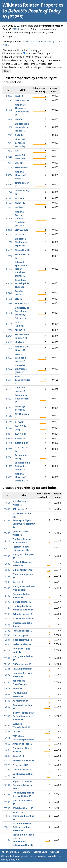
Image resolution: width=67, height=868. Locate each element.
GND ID (19, 135)
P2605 (9, 449)
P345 (10, 207)
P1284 (9, 408)
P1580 (9, 313)
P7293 (9, 198)
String (41, 60)
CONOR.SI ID (22, 443)
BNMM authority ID (23, 808)
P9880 (7, 564)
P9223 (7, 765)
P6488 (7, 625)
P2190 (7, 664)
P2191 (7, 785)
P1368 (9, 299)
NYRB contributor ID (23, 619)
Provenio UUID (20, 765)
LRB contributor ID (22, 570)
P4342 (9, 336)
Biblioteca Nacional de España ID (21, 242)
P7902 (9, 369)
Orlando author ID (22, 614)
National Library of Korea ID (20, 175)
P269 (10, 119)
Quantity (30, 60)
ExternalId (31, 53)
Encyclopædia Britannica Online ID (22, 466)
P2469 (7, 576)
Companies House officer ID (22, 399)
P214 (10, 163)
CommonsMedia (13, 53)
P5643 (9, 250)
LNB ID (19, 299)
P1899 (7, 770)
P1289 (7, 520)
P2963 (9, 389)
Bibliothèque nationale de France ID (22, 127)
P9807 (7, 732)
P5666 (7, 533)
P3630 (9, 293)
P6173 (7, 602)
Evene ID (17, 688)
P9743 (7, 802)
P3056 (7, 738)
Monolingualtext (43, 57)
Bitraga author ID (22, 602)
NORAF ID (20, 234)
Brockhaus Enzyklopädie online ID (22, 283)
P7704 (9, 457)
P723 (7, 840)
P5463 (7, 701)
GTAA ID (19, 422)
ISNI (17, 151)
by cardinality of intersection (36, 41)
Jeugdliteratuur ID (22, 640)
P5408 (7, 596)
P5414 (7, 541)
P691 (10, 100)
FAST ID (19, 96)
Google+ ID (18, 756)
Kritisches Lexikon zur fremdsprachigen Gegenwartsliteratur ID (23, 520)
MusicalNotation (13, 60)
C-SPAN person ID (22, 664)
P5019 (9, 283)
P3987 (9, 358)
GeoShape (45, 53)
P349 (10, 348)
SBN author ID (23, 303)
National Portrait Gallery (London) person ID (20, 219)
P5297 (9, 399)
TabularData (54, 60)
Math (29, 57)
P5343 (7, 635)
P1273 (9, 428)
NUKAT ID (20, 203)
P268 (10, 127)
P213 (10, 151)
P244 (10, 143)
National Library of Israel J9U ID (21, 477)
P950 (10, 242)
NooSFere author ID (23, 760)
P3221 (7, 650)
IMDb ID (19, 207)
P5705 (7, 608)
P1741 (9, 422)
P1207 (9, 203)
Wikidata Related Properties (33, 5)
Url (15, 64)
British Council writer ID (23, 380)
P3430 (9, 230)
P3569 (7, 725)
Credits (27, 852)
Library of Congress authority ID (21, 143)
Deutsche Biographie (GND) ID (21, 369)
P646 (10, 167)
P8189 (9, 477)
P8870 (7, 675)
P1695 (9, 324)
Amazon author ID (22, 744)
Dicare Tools (13, 852)
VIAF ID (19, 163)
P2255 (16, 29)
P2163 (9, 96)
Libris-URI (20, 342)
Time (8, 64)
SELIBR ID (20, 330)
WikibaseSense (55, 67)
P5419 (7, 619)
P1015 (9, 234)
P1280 (9, 443)
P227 (10, 135)
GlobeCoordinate (14, 57)
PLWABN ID (21, 198)
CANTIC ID (20, 434)
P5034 (9, 175)
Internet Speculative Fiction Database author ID (21, 269)
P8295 (7, 582)
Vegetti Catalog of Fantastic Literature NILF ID (23, 785)
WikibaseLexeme (14, 67)
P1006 (9, 110)
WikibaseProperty (35, 67)
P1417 (9, 466)
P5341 (7, 658)
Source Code (40, 852)
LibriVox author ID (22, 770)
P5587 (9, 342)
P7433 (7, 631)
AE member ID (20, 701)
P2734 (7, 776)
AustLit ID (18, 582)
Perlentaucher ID (22, 644)
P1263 (9, 416)
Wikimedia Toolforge (12, 856)
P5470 (7, 548)
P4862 (7, 744)
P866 (10, 256)
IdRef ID (19, 119)
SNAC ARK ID (22, 230)
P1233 (9, 269)
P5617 (7, 688)
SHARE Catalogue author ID (20, 358)
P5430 (7, 588)
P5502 (7, 570)
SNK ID (16, 732)
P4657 (7, 695)
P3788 (7, 808)
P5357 (7, 794)
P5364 (9, 380)
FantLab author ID (22, 631)
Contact (55, 852)
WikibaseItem (45, 64)
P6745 (7, 614)
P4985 (9, 185)
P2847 (7, 756)
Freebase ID (21, 167)
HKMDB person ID (22, 669)
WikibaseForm (28, 64)
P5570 (7, 760)
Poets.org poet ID (22, 635)
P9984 (9, 434)
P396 (10, 303)
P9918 (9, 438)
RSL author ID (22, 250)
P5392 (7, 556)
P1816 (9, 219)
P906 (10, 330)
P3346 (7, 669)
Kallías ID (20, 438)
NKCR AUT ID (22, 100)
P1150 (7, 682)
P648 (10, 192)
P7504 (7, 640)
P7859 (9, 157)
